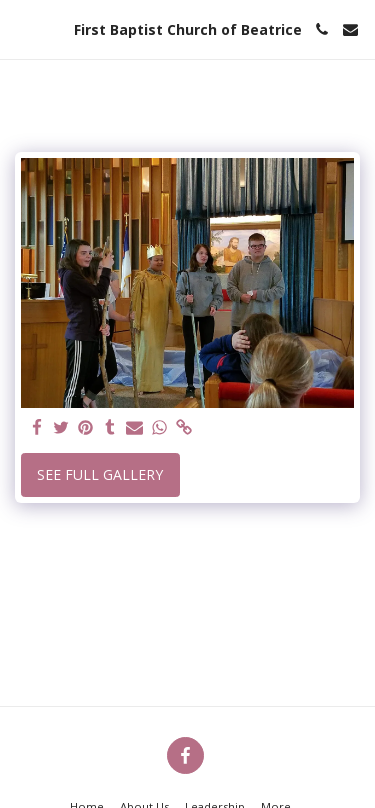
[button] (22, 28)
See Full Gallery (100, 474)
